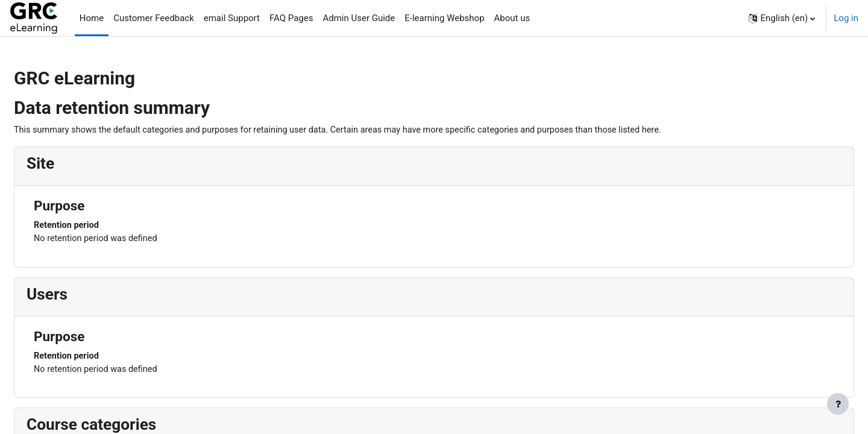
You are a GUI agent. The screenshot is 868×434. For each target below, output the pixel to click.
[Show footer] (838, 404)
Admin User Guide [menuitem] (359, 18)
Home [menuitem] (92, 18)
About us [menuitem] (512, 18)
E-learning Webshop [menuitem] (444, 18)
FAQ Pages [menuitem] (291, 18)
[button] (782, 18)
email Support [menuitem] (232, 18)
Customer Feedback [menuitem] (154, 18)
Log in (846, 18)
